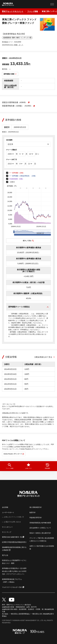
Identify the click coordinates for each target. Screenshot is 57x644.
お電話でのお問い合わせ (12, 522)
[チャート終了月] (21, 164)
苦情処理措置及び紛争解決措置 (40, 523)
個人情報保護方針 (36, 507)
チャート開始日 (12, 150)
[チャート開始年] (11, 154)
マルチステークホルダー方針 (12, 587)
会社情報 (5, 507)
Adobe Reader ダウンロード (13, 454)
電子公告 (5, 555)
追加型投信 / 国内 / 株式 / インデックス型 (17, 38)
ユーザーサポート (8, 512)
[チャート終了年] (11, 164)
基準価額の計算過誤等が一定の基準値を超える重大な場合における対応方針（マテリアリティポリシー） (14, 571)
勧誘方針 (33, 512)
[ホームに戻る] (13, 12)
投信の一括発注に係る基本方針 (40, 533)
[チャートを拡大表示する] (28, 241)
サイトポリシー (7, 527)
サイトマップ (7, 532)
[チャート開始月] (22, 154)
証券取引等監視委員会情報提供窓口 (14, 542)
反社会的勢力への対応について (40, 528)
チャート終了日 (12, 160)
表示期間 (9, 140)
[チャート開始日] (31, 154)
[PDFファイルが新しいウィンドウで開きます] (16, 102)
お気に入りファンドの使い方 (14, 517)
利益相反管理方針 (36, 518)
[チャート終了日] (30, 164)
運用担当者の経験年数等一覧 (12, 537)
